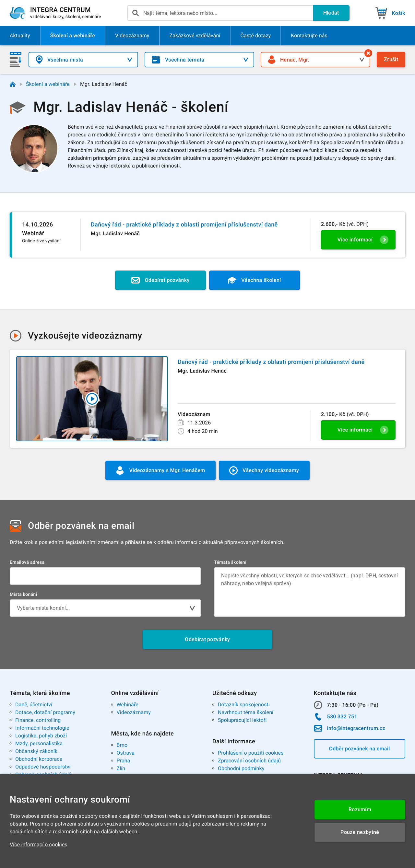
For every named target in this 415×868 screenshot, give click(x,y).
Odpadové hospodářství (43, 767)
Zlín (121, 768)
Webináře (128, 705)
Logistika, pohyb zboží (41, 736)
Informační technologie (42, 728)
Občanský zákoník (36, 751)
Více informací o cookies (39, 845)
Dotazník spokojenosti (244, 705)
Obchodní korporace (39, 759)
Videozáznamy (134, 712)
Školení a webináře (48, 84)
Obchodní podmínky (241, 768)
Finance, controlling (38, 720)
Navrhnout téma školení (246, 712)
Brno (122, 745)
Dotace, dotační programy (45, 712)
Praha (124, 761)
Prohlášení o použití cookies (251, 753)
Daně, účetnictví (34, 705)
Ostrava (126, 753)
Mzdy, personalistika (39, 743)
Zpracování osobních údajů (249, 761)
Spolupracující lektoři (242, 720)
